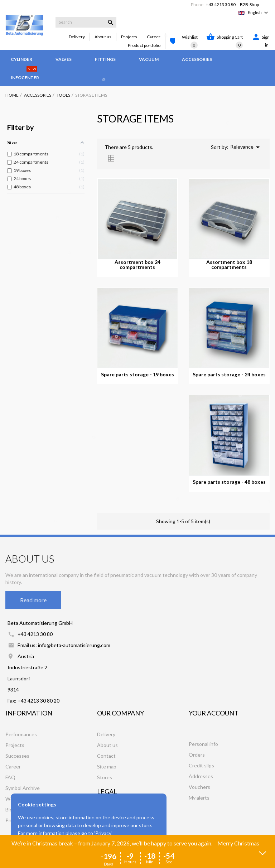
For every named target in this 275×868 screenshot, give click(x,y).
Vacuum (149, 59)
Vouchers (199, 787)
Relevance (246, 147)
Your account (214, 713)
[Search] (86, 22)
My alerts (199, 798)
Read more (33, 600)
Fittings (105, 59)
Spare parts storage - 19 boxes (137, 375)
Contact (106, 756)
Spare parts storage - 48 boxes (229, 482)
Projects (129, 37)
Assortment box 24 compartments (137, 265)
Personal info (203, 744)
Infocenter (25, 74)
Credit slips (201, 765)
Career (154, 37)
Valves (64, 59)
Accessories (197, 59)
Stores (105, 777)
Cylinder (21, 59)
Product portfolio (144, 45)
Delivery (77, 37)
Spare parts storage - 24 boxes (229, 375)
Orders (197, 755)
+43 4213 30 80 (221, 4)
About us (103, 37)
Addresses (201, 776)
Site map (107, 766)
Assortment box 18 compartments (229, 265)
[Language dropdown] (259, 13)
